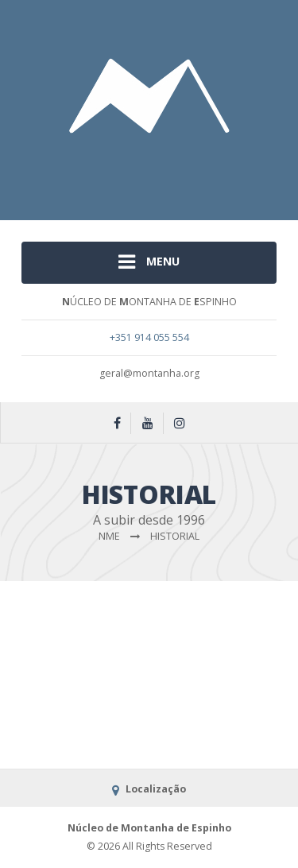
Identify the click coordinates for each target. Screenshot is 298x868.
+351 (122, 337)
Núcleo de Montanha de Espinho (149, 828)
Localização (149, 789)
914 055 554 (162, 337)
